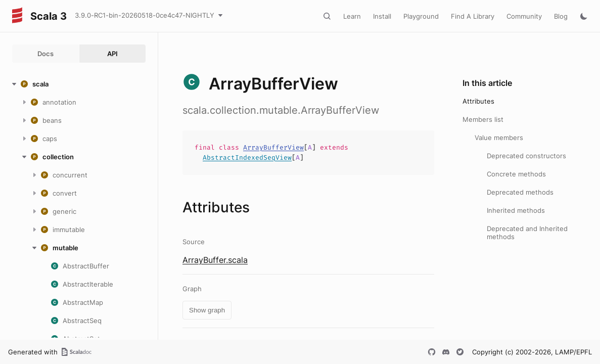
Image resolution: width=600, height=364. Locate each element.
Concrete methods (516, 174)
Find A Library (473, 16)
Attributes (478, 101)
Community (524, 16)
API (112, 54)
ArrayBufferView (273, 147)
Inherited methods (516, 210)
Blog (561, 16)
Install (382, 16)
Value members (499, 138)
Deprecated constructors (526, 156)
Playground (421, 16)
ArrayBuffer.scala (215, 260)
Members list (483, 119)
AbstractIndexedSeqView (247, 157)
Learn (352, 16)
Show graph (207, 310)
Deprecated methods (520, 192)
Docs (45, 54)
